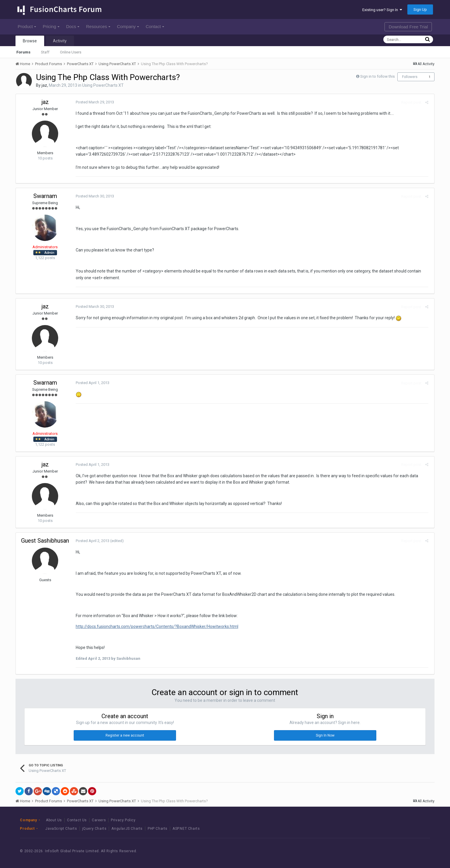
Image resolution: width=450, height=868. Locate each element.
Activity (60, 41)
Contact (155, 26)
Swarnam (45, 196)
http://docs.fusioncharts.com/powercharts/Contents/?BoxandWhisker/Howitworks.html (156, 626)
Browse (30, 41)
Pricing (51, 26)
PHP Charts (158, 829)
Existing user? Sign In (382, 10)
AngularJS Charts (127, 829)
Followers (410, 77)
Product (27, 26)
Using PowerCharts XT (103, 85)
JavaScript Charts (61, 829)
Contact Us (77, 820)
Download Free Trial (408, 27)
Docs (73, 26)
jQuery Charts (94, 829)
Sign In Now (325, 735)
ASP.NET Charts (186, 829)
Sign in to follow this (377, 76)
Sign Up (420, 9)
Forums (23, 52)
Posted (93, 102)
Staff (45, 52)
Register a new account (125, 735)
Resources (98, 26)
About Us (54, 820)
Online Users (71, 52)
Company (128, 26)
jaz (44, 85)
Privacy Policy (123, 820)
